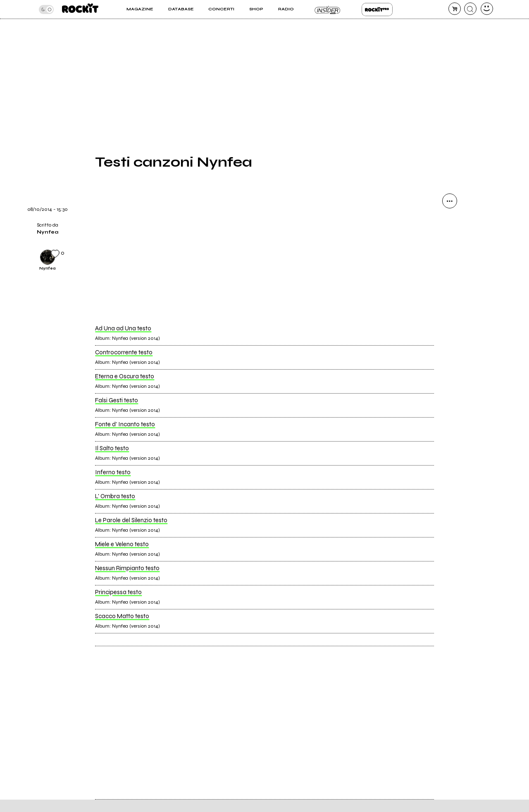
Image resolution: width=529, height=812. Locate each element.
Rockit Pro (377, 10)
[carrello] (455, 9)
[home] (80, 9)
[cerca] (470, 9)
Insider (328, 10)
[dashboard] (487, 9)
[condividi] (450, 201)
